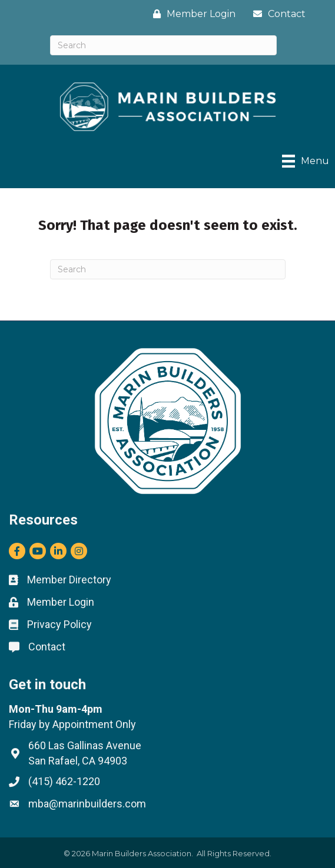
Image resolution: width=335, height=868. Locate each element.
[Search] (163, 45)
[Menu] (306, 161)
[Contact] (276, 14)
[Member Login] (191, 14)
